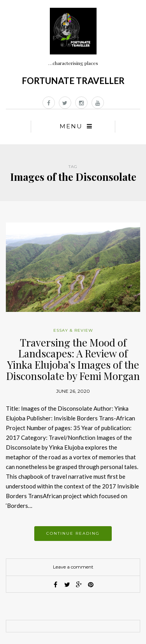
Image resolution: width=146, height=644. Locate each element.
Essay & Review (73, 330)
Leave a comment (73, 567)
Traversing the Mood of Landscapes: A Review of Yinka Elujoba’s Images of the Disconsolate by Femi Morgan (73, 359)
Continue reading (73, 533)
